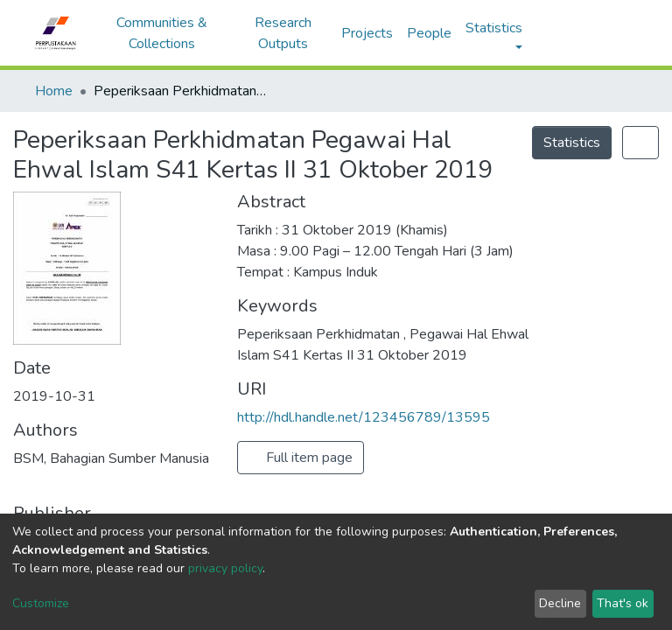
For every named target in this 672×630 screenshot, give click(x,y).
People (429, 33)
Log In (605, 33)
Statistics (572, 143)
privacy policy (225, 568)
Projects (367, 33)
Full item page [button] (301, 458)
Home (54, 91)
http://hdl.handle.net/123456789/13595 (364, 417)
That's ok (623, 603)
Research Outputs (283, 33)
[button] (567, 33)
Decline (560, 603)
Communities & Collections (162, 33)
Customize (41, 603)
